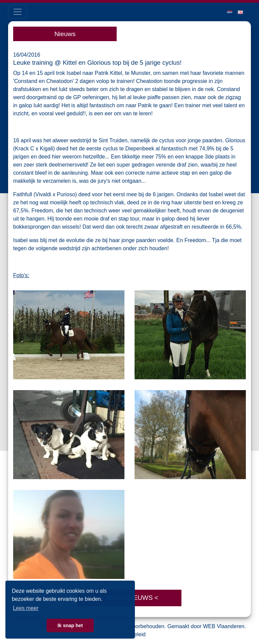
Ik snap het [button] (70, 625)
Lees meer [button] (26, 608)
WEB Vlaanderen (224, 626)
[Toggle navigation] (18, 12)
